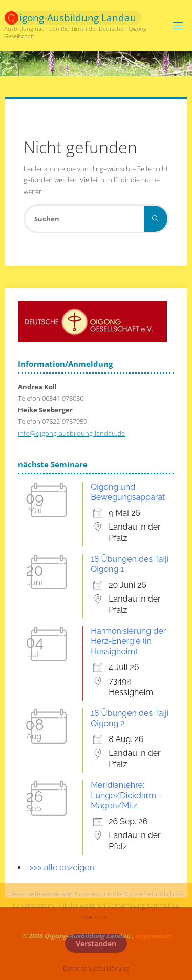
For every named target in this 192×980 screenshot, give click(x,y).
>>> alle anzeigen (62, 867)
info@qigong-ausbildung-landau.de (71, 433)
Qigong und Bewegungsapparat (128, 492)
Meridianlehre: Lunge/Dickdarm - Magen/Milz (126, 795)
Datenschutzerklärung (96, 969)
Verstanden (96, 943)
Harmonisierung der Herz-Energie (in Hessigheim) (128, 641)
